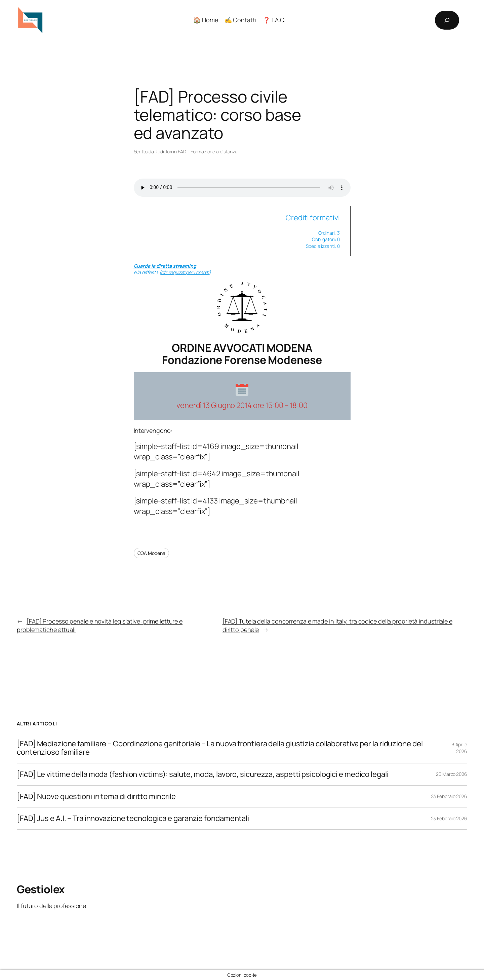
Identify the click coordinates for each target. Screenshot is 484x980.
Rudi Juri (163, 152)
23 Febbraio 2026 (449, 796)
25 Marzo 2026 (452, 774)
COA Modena (151, 553)
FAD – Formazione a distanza (208, 152)
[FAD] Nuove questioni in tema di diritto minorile (96, 797)
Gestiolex (41, 889)
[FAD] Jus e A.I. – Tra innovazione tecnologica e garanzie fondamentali (133, 818)
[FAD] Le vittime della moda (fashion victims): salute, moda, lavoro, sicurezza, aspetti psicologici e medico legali (203, 774)
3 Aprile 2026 (459, 748)
